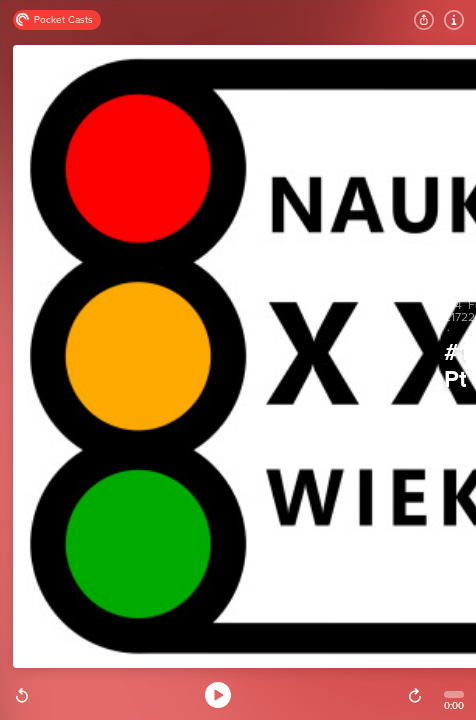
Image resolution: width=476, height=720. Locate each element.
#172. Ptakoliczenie (455, 366)
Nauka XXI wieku (454, 406)
